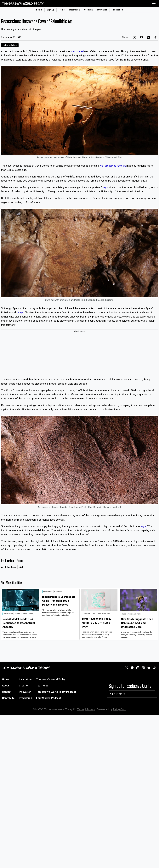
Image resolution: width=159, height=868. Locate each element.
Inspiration (74, 10)
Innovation (102, 10)
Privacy (91, 709)
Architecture (8, 567)
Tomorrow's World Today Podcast (56, 692)
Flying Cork (119, 709)
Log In (39, 10)
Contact (7, 692)
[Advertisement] (79, 354)
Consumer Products (101, 614)
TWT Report (43, 686)
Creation (88, 10)
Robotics (58, 592)
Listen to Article (10, 45)
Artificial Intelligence (24, 614)
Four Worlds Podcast (49, 698)
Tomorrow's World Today (51, 679)
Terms (81, 709)
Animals (137, 614)
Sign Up (51, 10)
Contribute (8, 698)
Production (117, 10)
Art (21, 567)
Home (62, 10)
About (6, 686)
